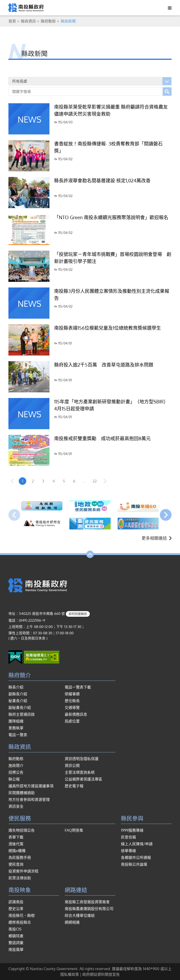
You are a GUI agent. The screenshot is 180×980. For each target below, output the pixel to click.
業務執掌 (16, 728)
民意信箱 (128, 837)
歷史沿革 (16, 909)
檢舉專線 (128, 851)
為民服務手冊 (20, 857)
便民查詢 (16, 864)
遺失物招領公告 (22, 830)
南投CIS (15, 929)
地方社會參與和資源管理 (29, 800)
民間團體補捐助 (22, 793)
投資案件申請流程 (23, 871)
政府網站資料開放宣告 (101, 974)
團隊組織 (16, 721)
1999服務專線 (132, 830)
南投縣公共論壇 (134, 864)
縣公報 (14, 779)
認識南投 (16, 902)
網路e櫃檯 (17, 851)
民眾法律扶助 (20, 878)
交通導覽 (72, 708)
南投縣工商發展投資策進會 (87, 902)
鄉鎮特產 (16, 936)
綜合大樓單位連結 (80, 915)
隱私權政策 (70, 974)
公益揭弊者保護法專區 (83, 779)
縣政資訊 (28, 21)
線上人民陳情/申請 (137, 844)
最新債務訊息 (76, 714)
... (84, 481)
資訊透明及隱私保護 (82, 759)
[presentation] (14, 515)
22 (95, 481)
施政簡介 (16, 766)
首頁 (12, 21)
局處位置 (72, 721)
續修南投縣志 (20, 922)
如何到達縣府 (78, 614)
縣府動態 (48, 21)
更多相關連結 (157, 538)
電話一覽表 (18, 735)
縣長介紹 (16, 687)
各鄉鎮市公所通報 (136, 857)
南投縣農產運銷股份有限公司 (89, 909)
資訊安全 (16, 806)
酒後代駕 (16, 844)
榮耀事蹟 (72, 694)
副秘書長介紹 (20, 708)
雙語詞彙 (16, 943)
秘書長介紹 (18, 701)
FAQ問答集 (74, 830)
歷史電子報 (74, 786)
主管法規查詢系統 (80, 772)
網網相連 (72, 922)
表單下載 (16, 837)
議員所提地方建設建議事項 (31, 786)
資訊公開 (72, 766)
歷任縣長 (72, 701)
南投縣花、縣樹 (22, 915)
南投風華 (16, 949)
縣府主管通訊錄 (22, 714)
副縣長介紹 (18, 694)
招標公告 (16, 772)
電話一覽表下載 (78, 687)
